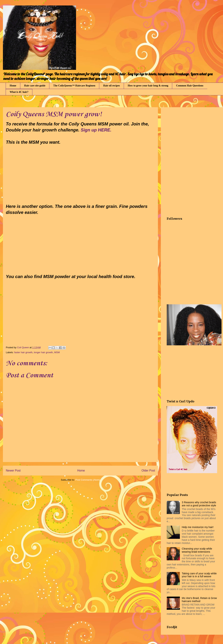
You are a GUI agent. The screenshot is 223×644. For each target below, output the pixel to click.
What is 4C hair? (19, 92)
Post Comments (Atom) (88, 480)
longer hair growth (43, 352)
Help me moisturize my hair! (198, 527)
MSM (57, 352)
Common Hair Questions (190, 86)
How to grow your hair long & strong (148, 86)
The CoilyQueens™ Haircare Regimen (74, 86)
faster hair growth (23, 352)
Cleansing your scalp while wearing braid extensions (197, 550)
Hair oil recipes (111, 86)
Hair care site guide (35, 86)
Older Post (148, 471)
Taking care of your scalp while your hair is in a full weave (199, 575)
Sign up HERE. (96, 130)
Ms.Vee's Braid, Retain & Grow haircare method (199, 600)
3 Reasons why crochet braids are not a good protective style (199, 504)
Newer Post (13, 471)
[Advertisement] (55, 315)
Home (13, 86)
